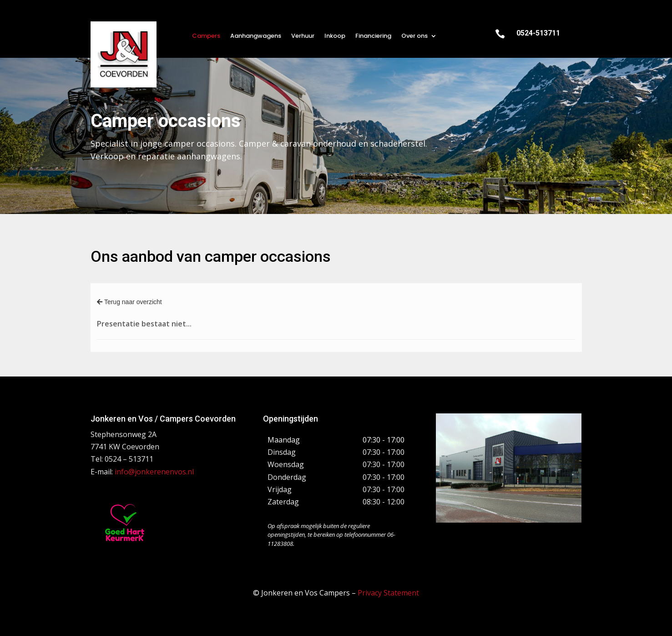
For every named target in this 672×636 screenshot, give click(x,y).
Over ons (414, 36)
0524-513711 (538, 33)
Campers (206, 36)
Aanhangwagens (256, 36)
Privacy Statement (388, 593)
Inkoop (335, 36)
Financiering (373, 36)
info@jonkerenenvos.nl (154, 472)
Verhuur (303, 36)
